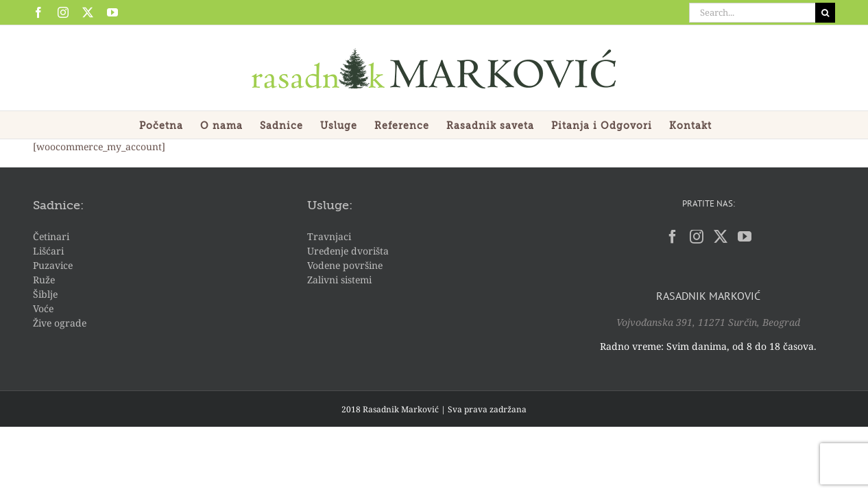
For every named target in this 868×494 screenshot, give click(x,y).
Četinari (51, 236)
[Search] (825, 13)
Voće (43, 308)
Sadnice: (58, 206)
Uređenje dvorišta (348, 251)
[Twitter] (721, 237)
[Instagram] (697, 237)
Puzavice (53, 265)
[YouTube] (745, 237)
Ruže (44, 280)
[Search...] (752, 13)
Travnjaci (329, 236)
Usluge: (330, 206)
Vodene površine (345, 265)
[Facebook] (673, 237)
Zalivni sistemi (339, 280)
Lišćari (48, 251)
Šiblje (45, 294)
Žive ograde (60, 323)
